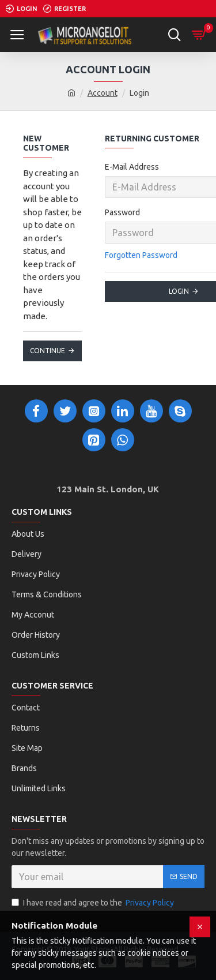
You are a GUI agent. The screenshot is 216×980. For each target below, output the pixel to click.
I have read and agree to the (94, 903)
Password (122, 212)
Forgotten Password (141, 255)
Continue (48, 351)
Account (103, 93)
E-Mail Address (132, 167)
